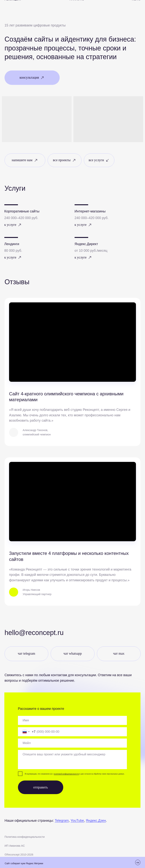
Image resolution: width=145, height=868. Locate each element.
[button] (32, 78)
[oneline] (72, 720)
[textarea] (72, 760)
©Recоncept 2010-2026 (19, 855)
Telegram (62, 821)
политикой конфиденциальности (66, 774)
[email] (72, 743)
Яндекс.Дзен (96, 821)
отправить (40, 787)
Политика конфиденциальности (25, 837)
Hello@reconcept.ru (34, 633)
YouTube (77, 821)
